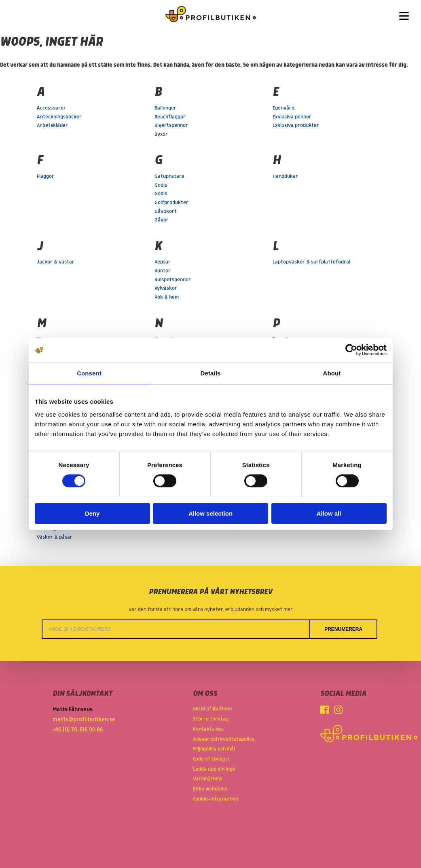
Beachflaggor (170, 117)
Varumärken (207, 779)
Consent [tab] (89, 373)
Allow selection (210, 513)
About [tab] (332, 373)
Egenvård (283, 108)
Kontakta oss (208, 729)
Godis (161, 185)
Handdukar (285, 176)
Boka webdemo (210, 789)
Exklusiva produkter (296, 125)
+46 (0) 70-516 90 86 (78, 730)
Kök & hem (167, 297)
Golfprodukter (171, 203)
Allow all (329, 513)
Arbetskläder (52, 125)
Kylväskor (166, 288)
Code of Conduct (212, 759)
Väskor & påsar (55, 537)
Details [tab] (211, 373)
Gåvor (162, 220)
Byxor (161, 134)
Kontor (163, 271)
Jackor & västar (56, 262)
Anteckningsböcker (59, 117)
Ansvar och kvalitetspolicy (224, 739)
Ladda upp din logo (214, 769)
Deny (92, 513)
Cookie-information (216, 799)
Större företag (211, 719)
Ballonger (165, 108)
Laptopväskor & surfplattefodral (311, 262)
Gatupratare (169, 176)
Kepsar (163, 262)
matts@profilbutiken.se (84, 720)
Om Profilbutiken (212, 709)
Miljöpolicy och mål (214, 749)
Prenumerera (343, 629)
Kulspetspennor (173, 280)
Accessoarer (51, 108)
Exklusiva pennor (292, 117)
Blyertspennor (171, 125)
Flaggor (45, 176)
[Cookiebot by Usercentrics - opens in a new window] (351, 350)
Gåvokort (166, 212)
